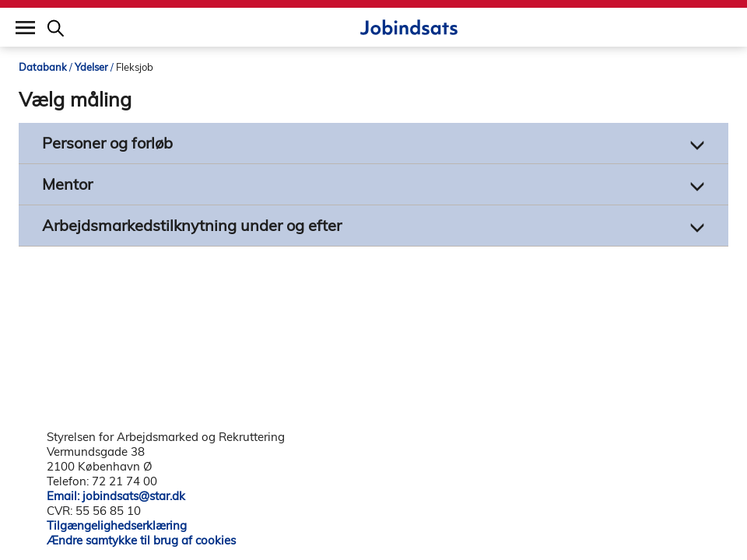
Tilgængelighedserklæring (117, 525)
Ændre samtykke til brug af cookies (141, 540)
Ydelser (91, 67)
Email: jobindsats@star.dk (116, 496)
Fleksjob (135, 67)
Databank (43, 67)
